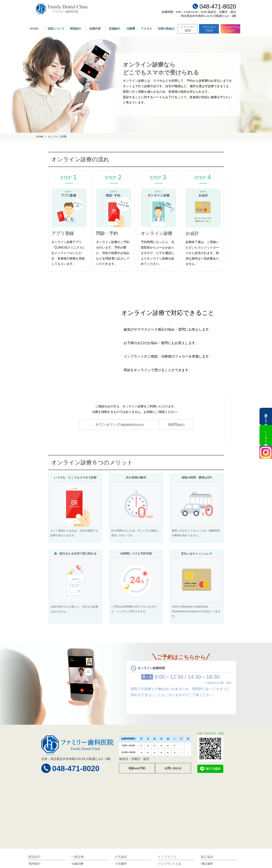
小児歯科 (121, 864)
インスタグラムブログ (230, 29)
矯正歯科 (207, 864)
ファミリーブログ (209, 29)
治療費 (131, 29)
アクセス (147, 29)
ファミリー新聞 (188, 29)
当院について (56, 29)
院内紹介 (35, 864)
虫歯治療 (78, 864)
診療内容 (95, 29)
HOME (34, 29)
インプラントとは (170, 864)
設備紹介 (115, 29)
